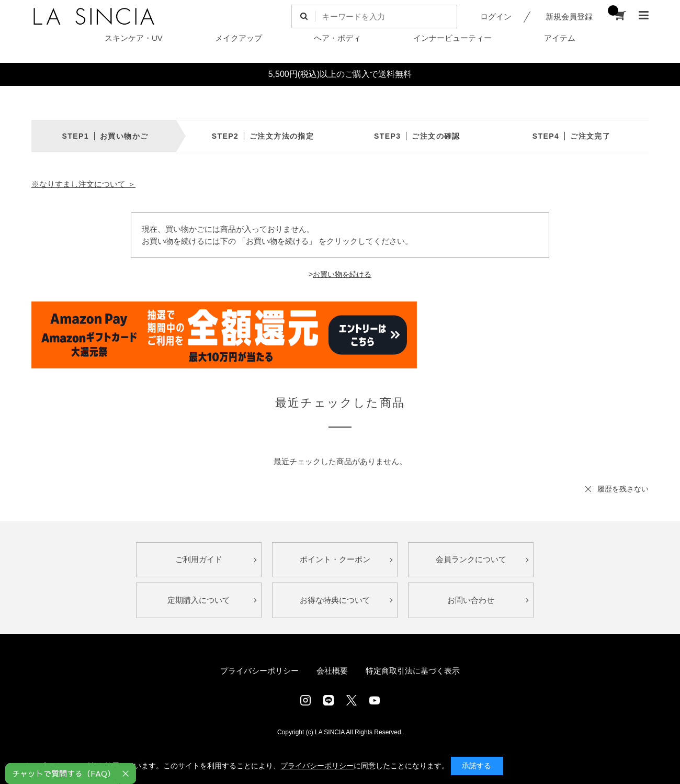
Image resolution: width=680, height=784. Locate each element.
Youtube (375, 700)
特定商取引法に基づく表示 (413, 671)
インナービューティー (452, 38)
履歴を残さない (623, 489)
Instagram (305, 700)
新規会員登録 (569, 16)
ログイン (496, 16)
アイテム (560, 38)
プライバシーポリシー (259, 671)
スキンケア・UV (134, 38)
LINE (328, 700)
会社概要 (332, 671)
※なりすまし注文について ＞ (83, 184)
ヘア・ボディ (337, 38)
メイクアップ (239, 38)
